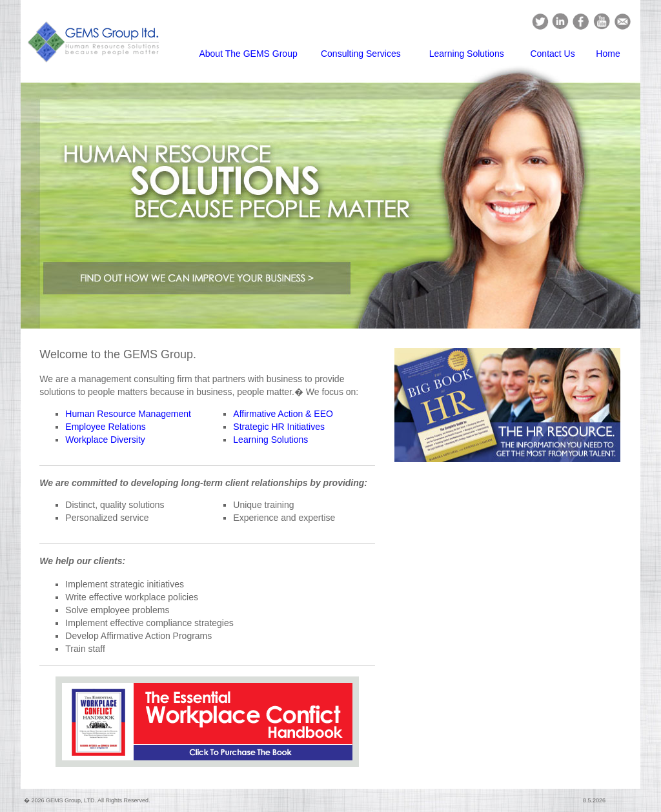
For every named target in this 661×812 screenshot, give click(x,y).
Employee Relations (106, 427)
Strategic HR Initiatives (279, 427)
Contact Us (552, 54)
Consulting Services (361, 54)
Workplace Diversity (105, 440)
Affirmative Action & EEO (283, 414)
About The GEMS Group (248, 54)
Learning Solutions (467, 54)
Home (608, 54)
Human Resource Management (128, 414)
